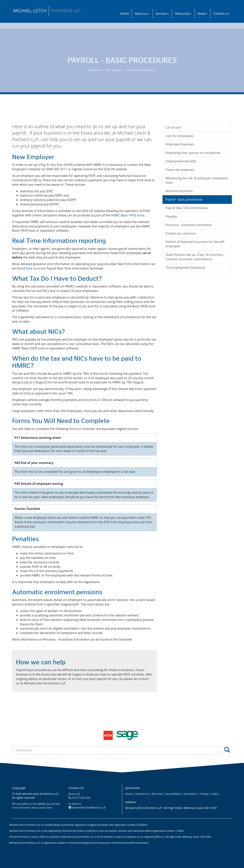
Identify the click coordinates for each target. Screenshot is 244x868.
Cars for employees (179, 136)
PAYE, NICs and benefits (141, 70)
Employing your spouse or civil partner (193, 153)
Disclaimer (190, 794)
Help (214, 794)
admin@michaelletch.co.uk (89, 807)
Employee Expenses (180, 144)
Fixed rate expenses (180, 170)
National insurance (179, 191)
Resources (183, 14)
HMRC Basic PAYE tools (127, 215)
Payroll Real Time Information (187, 208)
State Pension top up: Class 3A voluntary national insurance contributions (194, 257)
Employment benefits (181, 161)
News (203, 14)
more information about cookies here (32, 808)
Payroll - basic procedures (184, 199)
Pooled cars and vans (181, 233)
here (29, 268)
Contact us (221, 14)
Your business (114, 70)
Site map (157, 794)
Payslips (171, 216)
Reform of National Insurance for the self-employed (195, 244)
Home (124, 14)
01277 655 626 (81, 798)
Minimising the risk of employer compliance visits (197, 180)
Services (162, 14)
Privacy (204, 794)
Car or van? (174, 127)
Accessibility (173, 794)
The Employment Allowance (185, 268)
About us (142, 14)
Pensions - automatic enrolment (188, 225)
